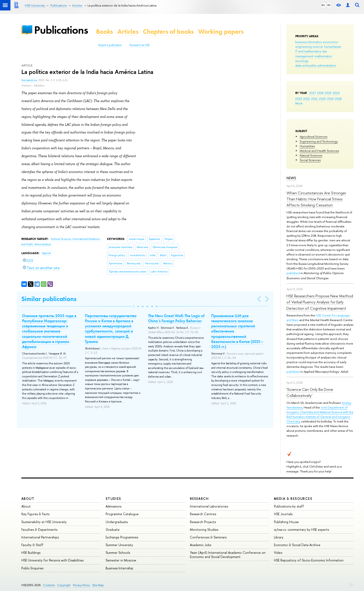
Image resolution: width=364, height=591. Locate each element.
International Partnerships (40, 537)
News (291, 178)
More (299, 103)
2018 (338, 99)
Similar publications (49, 299)
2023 (299, 99)
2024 (336, 93)
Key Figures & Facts (35, 514)
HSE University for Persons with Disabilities (52, 560)
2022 (307, 99)
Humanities (307, 146)
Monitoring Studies (204, 530)
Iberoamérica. (30, 80)
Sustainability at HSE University (44, 522)
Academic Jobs (201, 545)
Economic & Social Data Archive (297, 545)
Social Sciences (310, 160)
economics (330, 42)
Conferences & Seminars (208, 537)
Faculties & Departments (39, 530)
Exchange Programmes (122, 537)
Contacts (49, 585)
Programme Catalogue (122, 514)
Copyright (64, 585)
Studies (113, 499)
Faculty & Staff (32, 545)
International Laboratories (209, 506)
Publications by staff (289, 506)
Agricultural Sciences (314, 136)
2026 (320, 93)
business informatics (309, 42)
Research (199, 499)
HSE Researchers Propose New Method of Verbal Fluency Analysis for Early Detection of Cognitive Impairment (320, 302)
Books (104, 32)
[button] (133, 306)
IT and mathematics (308, 51)
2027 (313, 93)
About (28, 499)
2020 (322, 99)
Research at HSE (140, 45)
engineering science (309, 46)
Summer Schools (118, 553)
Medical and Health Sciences (319, 151)
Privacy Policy (81, 585)
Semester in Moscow (121, 560)
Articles (128, 32)
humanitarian (333, 46)
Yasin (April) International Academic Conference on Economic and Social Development (228, 555)
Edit (351, 584)
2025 (328, 93)
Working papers (221, 32)
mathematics (323, 56)
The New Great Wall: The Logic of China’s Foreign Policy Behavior (176, 318)
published (293, 273)
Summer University (119, 545)
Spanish (46, 253)
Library (279, 537)
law (325, 51)
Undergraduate (117, 522)
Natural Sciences (311, 155)
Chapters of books (168, 32)
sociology (302, 61)
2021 (314, 99)
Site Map (98, 585)
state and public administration (316, 65)
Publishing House (286, 522)
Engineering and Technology (319, 141)
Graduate (113, 530)
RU (323, 5)
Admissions (114, 506)
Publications (61, 30)
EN (329, 5)
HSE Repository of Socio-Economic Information (309, 560)
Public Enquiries (32, 568)
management (304, 56)
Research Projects (203, 522)
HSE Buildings (31, 553)
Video (278, 553)
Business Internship (119, 568)
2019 (330, 99)
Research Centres (203, 514)
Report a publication (110, 45)
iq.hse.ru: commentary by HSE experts (301, 530)
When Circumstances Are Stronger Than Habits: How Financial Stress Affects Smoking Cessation (316, 199)
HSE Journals (283, 514)
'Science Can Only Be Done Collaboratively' (310, 392)
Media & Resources (293, 499)
